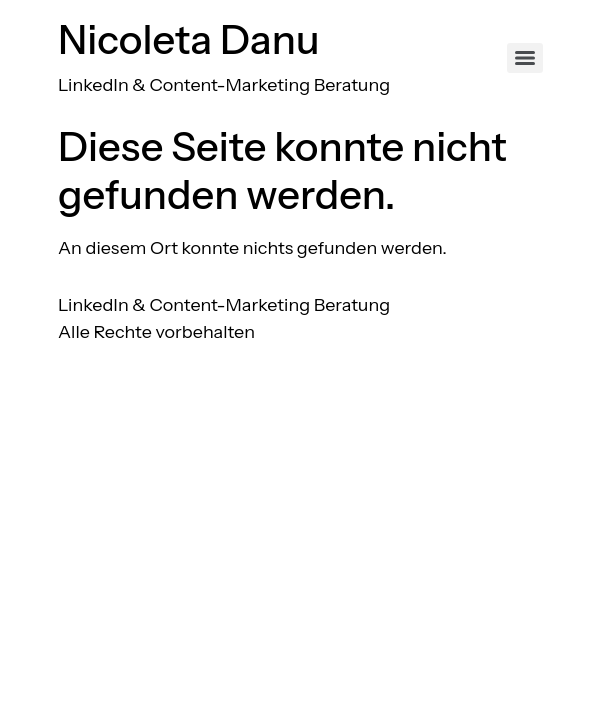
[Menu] (525, 58)
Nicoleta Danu (189, 39)
